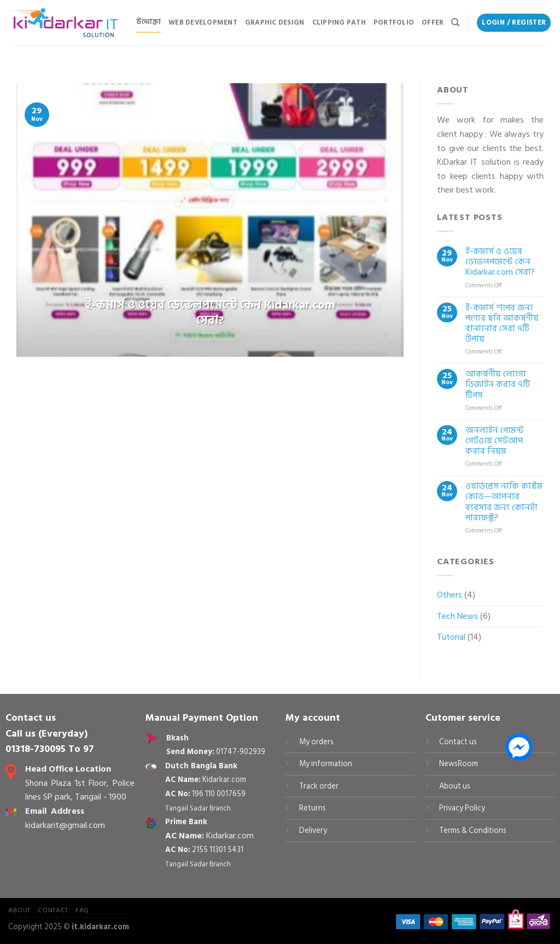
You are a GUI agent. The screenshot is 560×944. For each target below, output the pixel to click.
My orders (316, 742)
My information (326, 764)
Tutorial (451, 637)
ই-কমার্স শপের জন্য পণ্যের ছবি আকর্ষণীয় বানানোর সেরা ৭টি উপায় (502, 324)
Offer (433, 22)
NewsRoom (459, 764)
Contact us (458, 742)
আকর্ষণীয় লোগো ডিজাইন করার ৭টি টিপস (498, 385)
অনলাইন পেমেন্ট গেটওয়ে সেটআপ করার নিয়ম (495, 441)
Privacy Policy (462, 808)
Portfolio (394, 22)
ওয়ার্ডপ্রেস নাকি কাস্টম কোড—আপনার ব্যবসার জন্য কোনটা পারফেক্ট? (504, 502)
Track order (319, 786)
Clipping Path (339, 22)
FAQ (82, 910)
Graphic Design (275, 22)
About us (455, 786)
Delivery (313, 830)
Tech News (457, 616)
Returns (313, 808)
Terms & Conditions (473, 830)
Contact (53, 910)
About (19, 910)
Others (450, 595)
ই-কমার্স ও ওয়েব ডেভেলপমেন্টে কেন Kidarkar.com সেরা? (500, 262)
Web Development (203, 22)
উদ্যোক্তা (148, 22)
